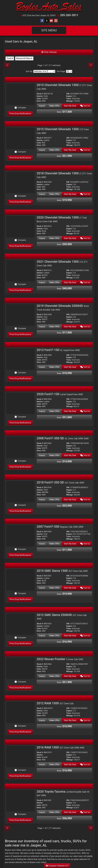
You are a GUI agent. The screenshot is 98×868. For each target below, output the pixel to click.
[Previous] (7, 65)
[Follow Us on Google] (56, 21)
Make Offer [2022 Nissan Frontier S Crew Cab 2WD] (54, 676)
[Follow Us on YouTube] (51, 21)
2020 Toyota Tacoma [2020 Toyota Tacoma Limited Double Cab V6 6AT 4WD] (63, 793)
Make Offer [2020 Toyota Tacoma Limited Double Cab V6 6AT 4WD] (54, 812)
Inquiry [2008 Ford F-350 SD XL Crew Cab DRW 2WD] (42, 455)
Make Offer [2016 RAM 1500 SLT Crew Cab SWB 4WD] (54, 765)
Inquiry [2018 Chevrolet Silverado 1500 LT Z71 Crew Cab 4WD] (42, 194)
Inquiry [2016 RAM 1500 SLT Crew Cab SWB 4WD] (42, 765)
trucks (82, 850)
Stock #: (40, 94)
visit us (61, 859)
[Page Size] (69, 71)
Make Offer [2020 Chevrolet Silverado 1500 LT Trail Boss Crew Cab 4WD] (54, 238)
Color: (39, 99)
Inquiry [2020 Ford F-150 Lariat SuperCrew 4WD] (42, 411)
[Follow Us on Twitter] (47, 21)
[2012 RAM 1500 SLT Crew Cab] (20, 712)
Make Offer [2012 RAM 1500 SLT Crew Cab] (54, 720)
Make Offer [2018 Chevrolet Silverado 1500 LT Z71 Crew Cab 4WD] (54, 194)
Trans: (69, 99)
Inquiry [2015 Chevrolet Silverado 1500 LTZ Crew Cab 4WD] (42, 150)
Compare (22, 108)
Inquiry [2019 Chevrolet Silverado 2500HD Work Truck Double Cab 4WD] (42, 327)
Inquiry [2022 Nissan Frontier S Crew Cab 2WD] (42, 676)
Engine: (69, 96)
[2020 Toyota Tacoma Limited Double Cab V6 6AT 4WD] (20, 800)
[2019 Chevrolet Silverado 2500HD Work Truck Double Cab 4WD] (20, 315)
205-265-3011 (69, 15)
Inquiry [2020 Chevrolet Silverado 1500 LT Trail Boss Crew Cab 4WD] (42, 238)
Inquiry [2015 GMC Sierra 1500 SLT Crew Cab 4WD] (42, 588)
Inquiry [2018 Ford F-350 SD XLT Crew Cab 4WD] (42, 500)
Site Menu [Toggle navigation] (49, 30)
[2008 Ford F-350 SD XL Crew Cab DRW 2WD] (20, 447)
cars (76, 850)
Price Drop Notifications (20, 114)
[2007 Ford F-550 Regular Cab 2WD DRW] (20, 536)
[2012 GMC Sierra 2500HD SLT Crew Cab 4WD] (20, 624)
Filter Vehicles (49, 52)
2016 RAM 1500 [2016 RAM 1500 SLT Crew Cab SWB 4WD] (61, 747)
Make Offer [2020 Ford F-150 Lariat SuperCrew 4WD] (54, 411)
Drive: (39, 101)
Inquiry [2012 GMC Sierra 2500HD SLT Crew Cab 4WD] (42, 636)
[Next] (91, 65)
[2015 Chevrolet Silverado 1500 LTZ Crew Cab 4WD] (20, 138)
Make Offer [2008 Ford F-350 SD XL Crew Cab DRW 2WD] (54, 455)
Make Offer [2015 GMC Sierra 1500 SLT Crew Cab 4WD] (54, 588)
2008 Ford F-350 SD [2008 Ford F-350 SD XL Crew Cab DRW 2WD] (63, 438)
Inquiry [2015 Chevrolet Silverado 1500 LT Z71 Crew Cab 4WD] (42, 106)
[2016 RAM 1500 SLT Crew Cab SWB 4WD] (20, 756)
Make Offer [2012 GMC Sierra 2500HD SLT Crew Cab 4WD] (54, 636)
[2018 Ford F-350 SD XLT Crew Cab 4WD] (20, 491)
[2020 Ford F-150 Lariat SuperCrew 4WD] (20, 403)
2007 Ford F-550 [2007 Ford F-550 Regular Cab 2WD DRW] (60, 527)
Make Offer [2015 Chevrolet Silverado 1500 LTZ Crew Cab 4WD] (54, 150)
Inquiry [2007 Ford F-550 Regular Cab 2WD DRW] (42, 544)
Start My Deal (70, 106)
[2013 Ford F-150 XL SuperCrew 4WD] (20, 359)
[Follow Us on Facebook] (42, 21)
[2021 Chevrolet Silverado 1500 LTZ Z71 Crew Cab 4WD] (20, 271)
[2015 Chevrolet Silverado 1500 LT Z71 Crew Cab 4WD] (20, 94)
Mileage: (70, 101)
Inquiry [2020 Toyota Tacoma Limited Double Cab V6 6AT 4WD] (42, 812)
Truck (10, 58)
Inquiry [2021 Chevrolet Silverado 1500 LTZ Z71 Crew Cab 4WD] (42, 282)
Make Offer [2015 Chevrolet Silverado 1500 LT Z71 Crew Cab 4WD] (54, 106)
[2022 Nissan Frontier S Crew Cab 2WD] (20, 668)
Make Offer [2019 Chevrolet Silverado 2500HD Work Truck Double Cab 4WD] (54, 327)
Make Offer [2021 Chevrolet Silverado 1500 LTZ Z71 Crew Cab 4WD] (54, 282)
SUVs (88, 850)
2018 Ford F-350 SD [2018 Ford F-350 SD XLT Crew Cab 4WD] (60, 482)
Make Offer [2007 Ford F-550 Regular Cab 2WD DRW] (54, 544)
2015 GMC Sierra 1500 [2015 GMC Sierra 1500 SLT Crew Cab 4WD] (62, 571)
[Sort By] (44, 71)
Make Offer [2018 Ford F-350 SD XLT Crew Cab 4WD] (54, 500)
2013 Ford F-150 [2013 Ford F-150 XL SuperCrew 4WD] (58, 350)
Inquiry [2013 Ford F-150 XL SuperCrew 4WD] (42, 367)
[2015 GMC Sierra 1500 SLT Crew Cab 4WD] (20, 580)
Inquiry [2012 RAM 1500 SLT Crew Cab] (42, 720)
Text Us (85, 106)
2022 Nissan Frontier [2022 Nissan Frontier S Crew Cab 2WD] (60, 659)
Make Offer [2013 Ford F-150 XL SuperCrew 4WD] (54, 367)
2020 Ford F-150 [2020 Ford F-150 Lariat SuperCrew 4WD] (60, 394)
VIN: (68, 94)
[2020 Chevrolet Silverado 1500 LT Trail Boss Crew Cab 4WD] (20, 226)
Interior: (40, 96)
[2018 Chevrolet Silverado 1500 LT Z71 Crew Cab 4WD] (20, 182)
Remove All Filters (24, 58)
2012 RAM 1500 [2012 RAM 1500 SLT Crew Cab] (55, 703)
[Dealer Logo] (49, 7)
